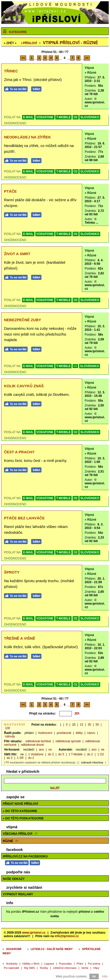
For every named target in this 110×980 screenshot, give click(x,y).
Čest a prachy (19, 452)
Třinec (11, 71)
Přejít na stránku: (42, 713)
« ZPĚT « (10, 43)
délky (79, 733)
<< (23, 58)
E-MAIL (28, 117)
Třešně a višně (20, 638)
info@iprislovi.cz (67, 936)
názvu (91, 733)
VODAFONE (45, 117)
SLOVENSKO (90, 117)
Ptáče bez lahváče (24, 518)
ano (41, 750)
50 (97, 725)
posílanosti (64, 733)
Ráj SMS (29, 968)
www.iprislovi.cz (34, 933)
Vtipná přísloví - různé (70, 43)
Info (105, 976)
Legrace (49, 964)
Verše (85, 968)
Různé (11, 841)
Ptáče (10, 191)
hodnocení (45, 733)
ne (50, 750)
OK (94, 976)
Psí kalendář (11, 968)
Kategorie (18, 32)
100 (8, 728)
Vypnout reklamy (18, 894)
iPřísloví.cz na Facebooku (25, 856)
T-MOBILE (63, 117)
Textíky (44, 968)
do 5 (61, 754)
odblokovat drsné (32, 745)
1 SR (20, 758)
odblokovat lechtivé (38, 741)
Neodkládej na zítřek (27, 137)
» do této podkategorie (23, 818)
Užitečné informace (65, 968)
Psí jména (94, 964)
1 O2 (101, 754)
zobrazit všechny (92, 762)
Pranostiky (65, 964)
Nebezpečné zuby (23, 320)
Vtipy (96, 968)
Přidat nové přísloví (20, 804)
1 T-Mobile (76, 754)
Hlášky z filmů (31, 964)
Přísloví (29, 43)
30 (89, 725)
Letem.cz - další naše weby (52, 949)
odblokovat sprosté (68, 741)
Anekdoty (12, 964)
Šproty (12, 572)
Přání (80, 964)
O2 (76, 117)
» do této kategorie (20, 811)
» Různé (90, 73)
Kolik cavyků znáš (24, 386)
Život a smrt (17, 254)
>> (87, 58)
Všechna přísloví (20, 834)
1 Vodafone (36, 754)
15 (81, 725)
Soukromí (14, 949)
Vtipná (89, 68)
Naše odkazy (14, 879)
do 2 (51, 754)
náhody (10, 736)
